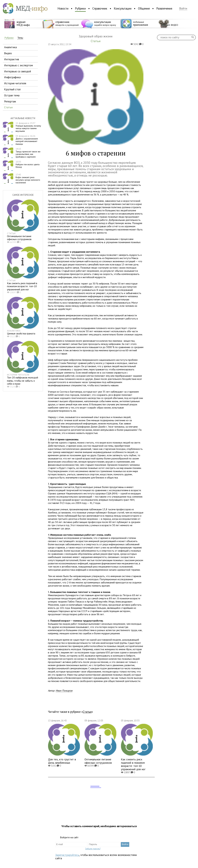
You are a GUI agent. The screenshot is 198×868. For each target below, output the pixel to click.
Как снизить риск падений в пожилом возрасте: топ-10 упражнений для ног (22, 286)
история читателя (15, 83)
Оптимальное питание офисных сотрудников (19, 238)
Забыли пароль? (93, 849)
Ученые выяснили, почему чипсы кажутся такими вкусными (28, 127)
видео (8, 53)
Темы (20, 38)
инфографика (12, 77)
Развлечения (164, 8)
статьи (8, 107)
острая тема (12, 95)
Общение (144, 8)
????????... (96, 787)
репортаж (10, 101)
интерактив (12, 59)
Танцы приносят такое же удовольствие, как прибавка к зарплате (28, 153)
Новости (63, 8)
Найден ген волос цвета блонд (28, 164)
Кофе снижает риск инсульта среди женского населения (28, 179)
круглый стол (12, 89)
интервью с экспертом (18, 65)
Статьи (87, 712)
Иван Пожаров (64, 691)
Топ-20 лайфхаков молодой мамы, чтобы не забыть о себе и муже (23, 380)
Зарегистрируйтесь (67, 855)
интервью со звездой (18, 71)
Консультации (123, 8)
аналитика (10, 47)
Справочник (100, 8)
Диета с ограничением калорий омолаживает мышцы (27, 140)
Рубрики (80, 8)
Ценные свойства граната (21, 333)
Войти (183, 9)
